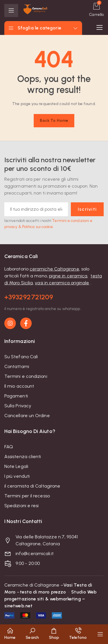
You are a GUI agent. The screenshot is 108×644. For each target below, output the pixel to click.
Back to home (54, 121)
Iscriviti (86, 209)
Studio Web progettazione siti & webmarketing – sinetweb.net (50, 599)
